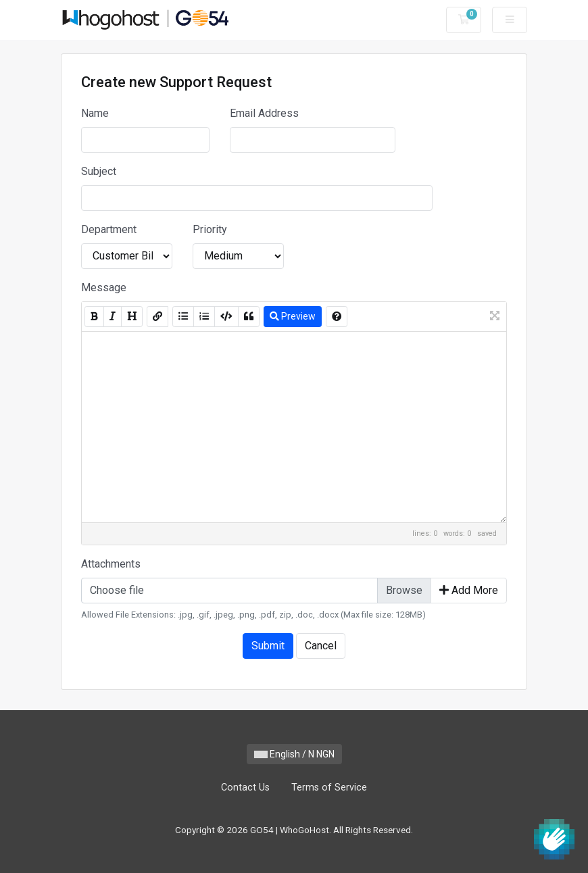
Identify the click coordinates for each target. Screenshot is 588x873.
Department (109, 229)
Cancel (321, 646)
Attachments (111, 564)
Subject (99, 171)
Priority (210, 229)
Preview (293, 316)
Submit (268, 646)
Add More (469, 590)
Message (104, 288)
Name (95, 113)
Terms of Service (329, 788)
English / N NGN (294, 754)
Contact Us (245, 788)
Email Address (264, 113)
